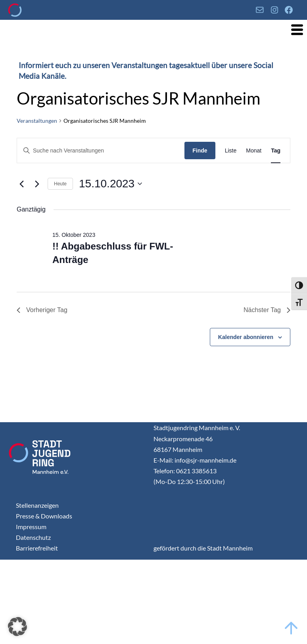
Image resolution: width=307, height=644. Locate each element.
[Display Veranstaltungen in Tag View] (276, 151)
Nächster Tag (267, 310)
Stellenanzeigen (37, 505)
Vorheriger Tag (42, 310)
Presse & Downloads (44, 516)
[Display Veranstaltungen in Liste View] (231, 151)
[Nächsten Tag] (37, 184)
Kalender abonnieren (246, 337)
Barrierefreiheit (37, 548)
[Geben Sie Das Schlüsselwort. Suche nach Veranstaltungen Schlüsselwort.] (101, 151)
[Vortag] (21, 184)
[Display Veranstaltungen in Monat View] (254, 151)
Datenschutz (33, 537)
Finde (200, 151)
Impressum (31, 527)
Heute (60, 184)
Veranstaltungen (37, 121)
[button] (17, 627)
